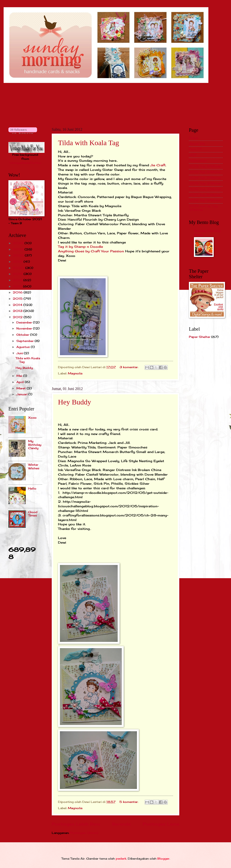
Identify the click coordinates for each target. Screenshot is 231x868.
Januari (22, 394)
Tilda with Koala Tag (89, 143)
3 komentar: (129, 367)
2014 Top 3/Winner (205, 178)
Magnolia (75, 373)
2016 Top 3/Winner (205, 189)
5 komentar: (129, 802)
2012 (18, 317)
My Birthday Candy (35, 445)
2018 (18, 280)
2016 (18, 292)
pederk (121, 859)
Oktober (23, 335)
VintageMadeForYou (25, 163)
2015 (18, 299)
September (26, 341)
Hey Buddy (75, 402)
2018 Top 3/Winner (205, 200)
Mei (20, 376)
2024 (19, 243)
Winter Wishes (34, 466)
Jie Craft (158, 165)
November (25, 328)
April (21, 382)
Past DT (195, 149)
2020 (19, 268)
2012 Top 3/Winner (205, 166)
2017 (18, 286)
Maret (22, 388)
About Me (197, 144)
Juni (20, 353)
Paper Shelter (200, 337)
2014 (18, 305)
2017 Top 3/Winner (205, 195)
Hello (32, 488)
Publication (198, 161)
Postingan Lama (161, 824)
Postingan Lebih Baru (76, 824)
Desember (25, 322)
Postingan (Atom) (84, 833)
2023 (19, 249)
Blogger (163, 859)
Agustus (24, 347)
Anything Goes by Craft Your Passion (92, 251)
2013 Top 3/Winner (205, 172)
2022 (19, 255)
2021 (18, 262)
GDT (192, 155)
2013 (18, 311)
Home (193, 138)
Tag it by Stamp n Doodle (80, 247)
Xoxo (32, 418)
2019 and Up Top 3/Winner (203, 208)
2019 (18, 274)
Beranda (121, 824)
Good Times (33, 514)
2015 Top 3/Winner (205, 183)
